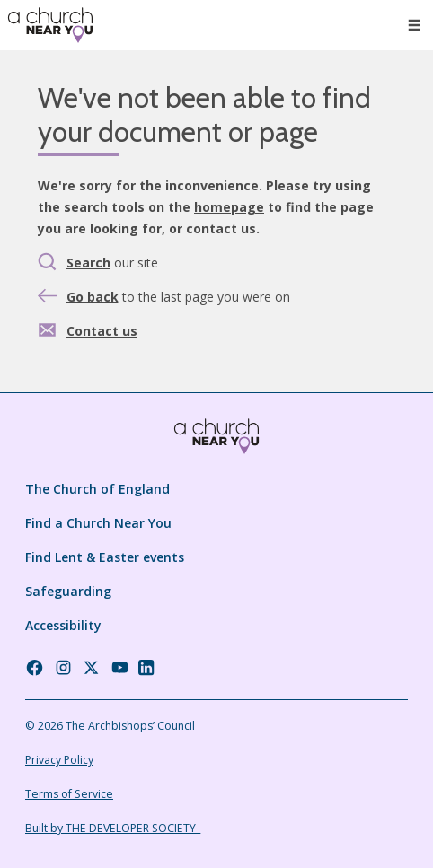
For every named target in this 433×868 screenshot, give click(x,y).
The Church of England (97, 489)
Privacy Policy (59, 760)
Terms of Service (69, 794)
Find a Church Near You (98, 523)
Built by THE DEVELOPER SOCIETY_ (113, 828)
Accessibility (63, 625)
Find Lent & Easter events (105, 557)
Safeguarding (68, 591)
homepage (229, 207)
